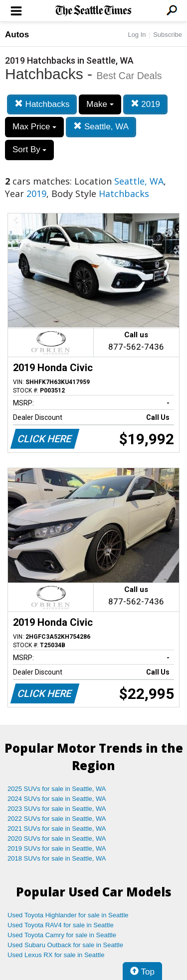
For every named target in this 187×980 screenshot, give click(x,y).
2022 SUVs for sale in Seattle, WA (57, 819)
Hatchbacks (42, 104)
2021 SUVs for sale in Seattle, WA (57, 829)
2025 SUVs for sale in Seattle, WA (57, 789)
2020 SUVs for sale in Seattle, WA (57, 838)
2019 (146, 104)
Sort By (29, 149)
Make (100, 104)
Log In (137, 35)
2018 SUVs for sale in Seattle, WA (57, 858)
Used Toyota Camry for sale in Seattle (62, 935)
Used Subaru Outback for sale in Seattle (65, 945)
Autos (17, 35)
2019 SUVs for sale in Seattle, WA (57, 848)
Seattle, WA (101, 127)
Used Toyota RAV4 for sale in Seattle (61, 925)
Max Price (34, 127)
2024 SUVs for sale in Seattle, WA (57, 799)
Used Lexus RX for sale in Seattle (56, 955)
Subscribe (168, 35)
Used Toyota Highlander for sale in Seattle (68, 915)
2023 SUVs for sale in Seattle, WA (57, 809)
